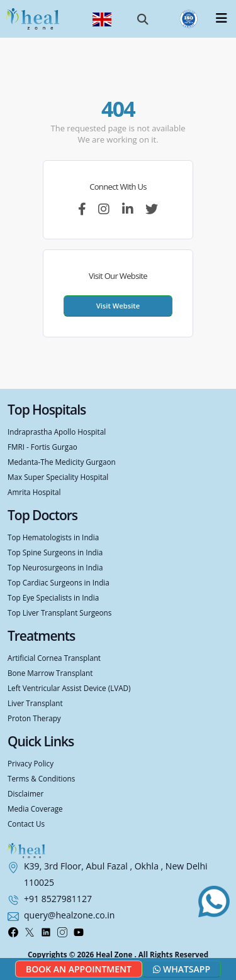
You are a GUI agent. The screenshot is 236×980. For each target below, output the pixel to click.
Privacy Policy (31, 763)
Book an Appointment (79, 969)
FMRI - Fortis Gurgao (42, 447)
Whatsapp (182, 969)
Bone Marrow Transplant (50, 673)
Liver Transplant (35, 703)
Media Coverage (35, 808)
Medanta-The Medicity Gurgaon (62, 462)
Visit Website (118, 306)
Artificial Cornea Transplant (54, 658)
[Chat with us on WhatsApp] (214, 901)
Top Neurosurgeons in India (55, 567)
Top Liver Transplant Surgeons (59, 612)
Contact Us (26, 824)
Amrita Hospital (34, 492)
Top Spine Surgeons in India (55, 552)
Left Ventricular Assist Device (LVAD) (69, 688)
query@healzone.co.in (69, 915)
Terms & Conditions (41, 778)
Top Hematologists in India (53, 537)
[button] (143, 19)
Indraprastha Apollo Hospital (57, 432)
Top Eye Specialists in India (53, 597)
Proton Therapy (34, 718)
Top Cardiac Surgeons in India (59, 582)
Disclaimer (25, 793)
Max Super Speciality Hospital (58, 477)
